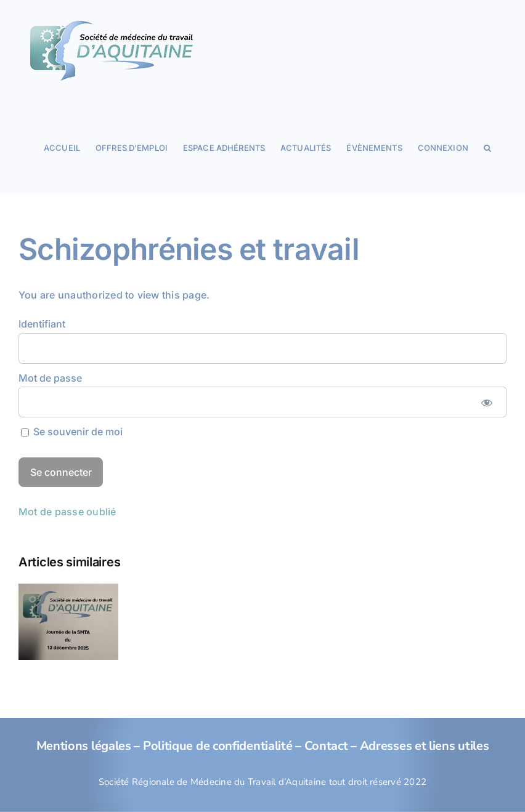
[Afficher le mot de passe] (486, 402)
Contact (326, 746)
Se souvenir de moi (72, 432)
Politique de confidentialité (218, 746)
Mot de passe (50, 378)
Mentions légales (84, 746)
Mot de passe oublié (67, 512)
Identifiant (42, 324)
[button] (487, 147)
